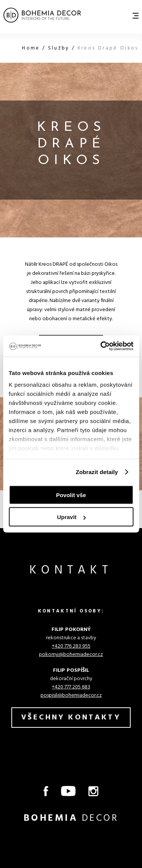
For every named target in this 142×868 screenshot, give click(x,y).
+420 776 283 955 (71, 646)
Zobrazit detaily (97, 472)
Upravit (71, 517)
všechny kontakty (71, 718)
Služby (60, 48)
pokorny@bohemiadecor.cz (71, 655)
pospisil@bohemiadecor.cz (71, 695)
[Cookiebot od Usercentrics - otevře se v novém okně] (101, 346)
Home (32, 48)
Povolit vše (71, 495)
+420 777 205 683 (71, 687)
